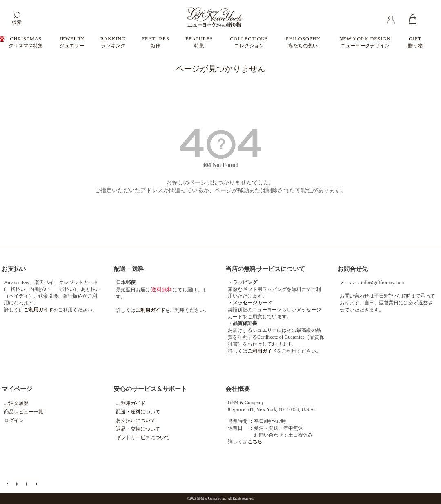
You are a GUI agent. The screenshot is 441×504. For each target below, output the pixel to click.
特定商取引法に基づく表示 (28, 484)
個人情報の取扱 (38, 484)
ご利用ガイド (131, 403)
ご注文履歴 (16, 403)
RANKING (113, 42)
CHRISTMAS (26, 42)
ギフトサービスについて (143, 437)
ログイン (14, 420)
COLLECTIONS (249, 42)
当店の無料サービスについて (265, 269)
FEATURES (155, 42)
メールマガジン (18, 484)
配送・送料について (138, 412)
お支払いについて (136, 420)
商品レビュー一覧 (24, 412)
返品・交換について (138, 429)
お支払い (14, 269)
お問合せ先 (353, 269)
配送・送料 (129, 269)
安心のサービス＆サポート (150, 389)
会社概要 (238, 389)
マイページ (17, 389)
